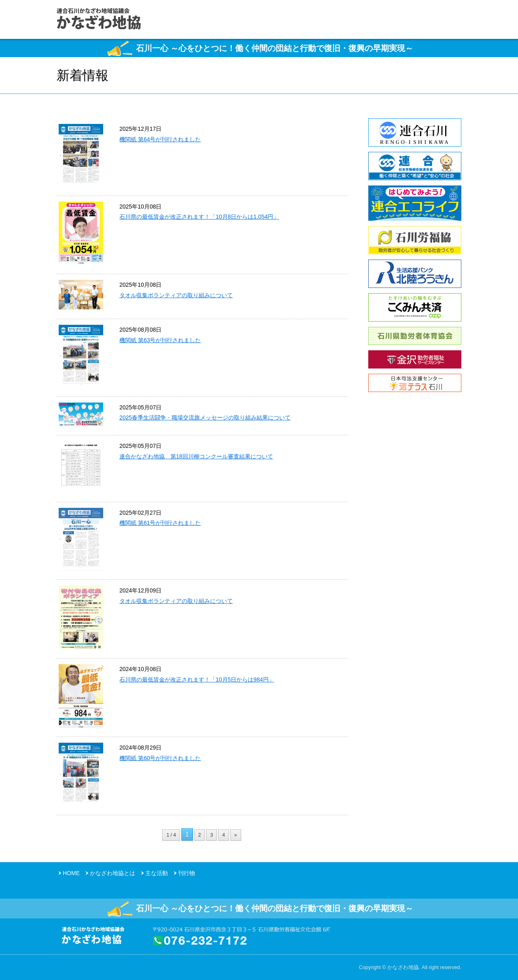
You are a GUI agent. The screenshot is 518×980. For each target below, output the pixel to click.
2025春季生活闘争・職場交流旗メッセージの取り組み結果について (205, 418)
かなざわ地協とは (113, 873)
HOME (71, 873)
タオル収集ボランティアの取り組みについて (176, 295)
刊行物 (187, 873)
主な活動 (157, 873)
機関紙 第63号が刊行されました (160, 340)
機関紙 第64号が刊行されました (160, 139)
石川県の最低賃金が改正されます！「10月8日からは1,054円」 (199, 217)
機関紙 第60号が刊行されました (160, 758)
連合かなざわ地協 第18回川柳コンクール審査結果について (196, 456)
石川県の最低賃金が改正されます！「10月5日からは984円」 (197, 680)
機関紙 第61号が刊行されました (160, 523)
